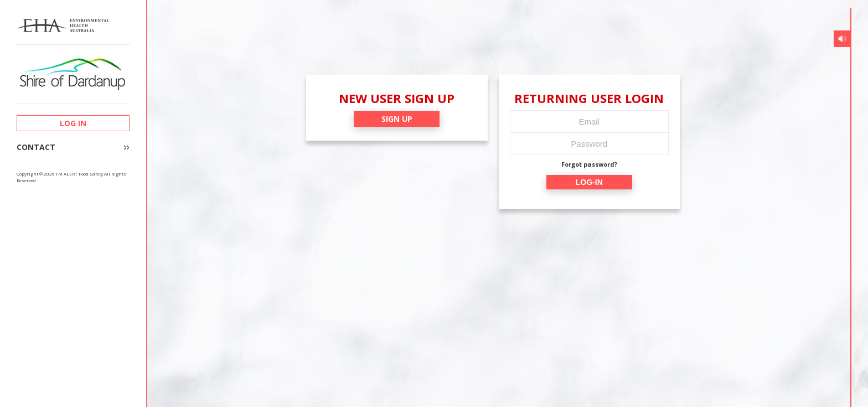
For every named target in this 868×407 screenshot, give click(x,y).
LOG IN (73, 123)
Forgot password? (589, 164)
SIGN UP (397, 119)
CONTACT (36, 147)
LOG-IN (589, 182)
